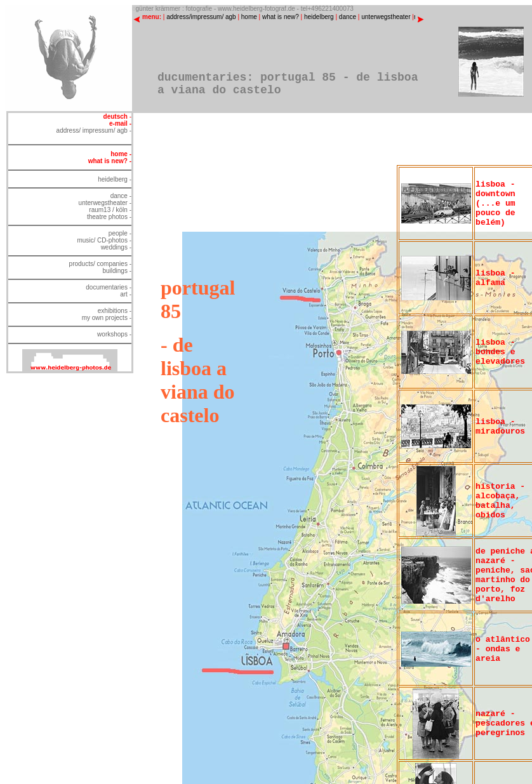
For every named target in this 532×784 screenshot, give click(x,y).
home (249, 17)
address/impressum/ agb (201, 17)
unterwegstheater (386, 17)
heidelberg (319, 17)
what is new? (281, 17)
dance (348, 17)
